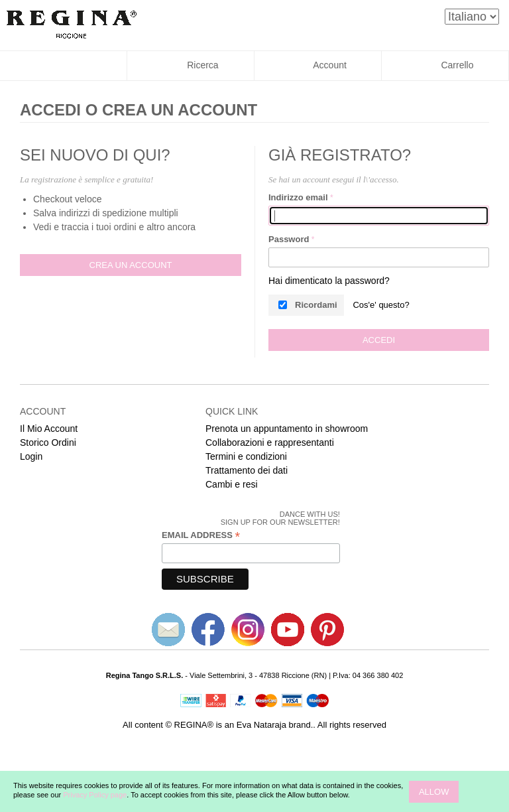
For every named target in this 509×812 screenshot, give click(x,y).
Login (31, 456)
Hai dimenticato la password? (329, 281)
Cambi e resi (232, 484)
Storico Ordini (48, 442)
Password (289, 239)
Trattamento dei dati (247, 470)
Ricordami (316, 305)
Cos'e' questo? (381, 305)
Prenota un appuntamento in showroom (287, 429)
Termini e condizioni (246, 456)
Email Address (201, 535)
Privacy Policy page (95, 795)
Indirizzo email (298, 197)
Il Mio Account (49, 429)
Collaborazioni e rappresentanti (270, 442)
